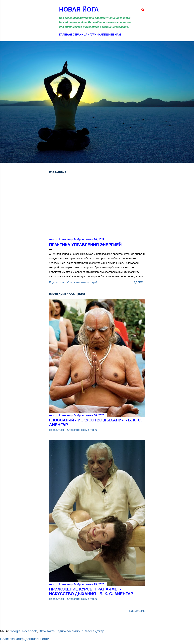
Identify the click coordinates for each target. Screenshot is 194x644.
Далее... (139, 282)
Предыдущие (135, 611)
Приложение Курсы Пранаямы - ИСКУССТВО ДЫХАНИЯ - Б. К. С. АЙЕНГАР (91, 591)
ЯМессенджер (93, 631)
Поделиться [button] (56, 282)
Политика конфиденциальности (25, 639)
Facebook (30, 631)
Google (15, 631)
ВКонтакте (47, 631)
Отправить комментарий (82, 282)
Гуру (93, 35)
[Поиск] (143, 9)
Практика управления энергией (85, 245)
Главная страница (73, 35)
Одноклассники (68, 631)
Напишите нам (110, 35)
